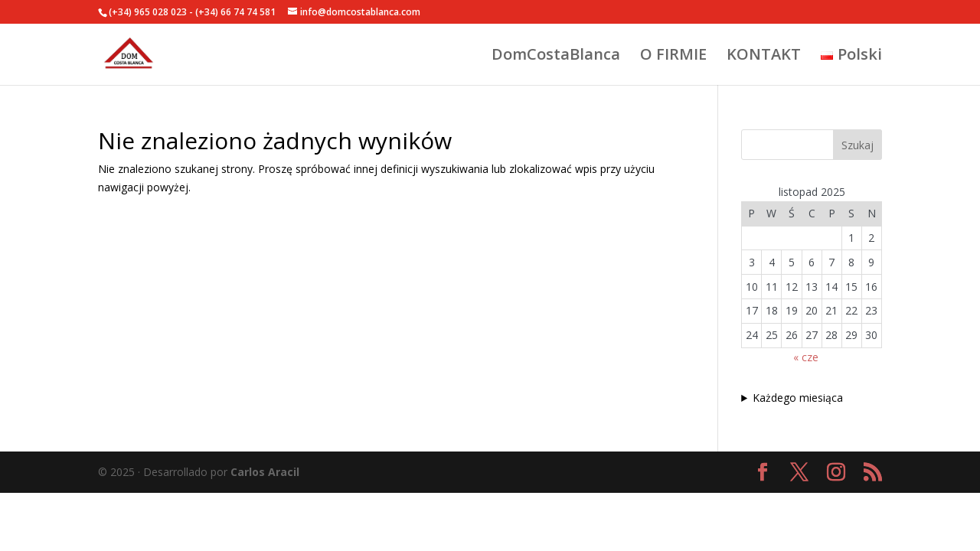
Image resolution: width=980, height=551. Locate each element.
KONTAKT (764, 57)
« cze (806, 357)
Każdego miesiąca (798, 398)
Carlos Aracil (265, 472)
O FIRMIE (673, 57)
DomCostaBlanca (556, 57)
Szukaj (857, 145)
